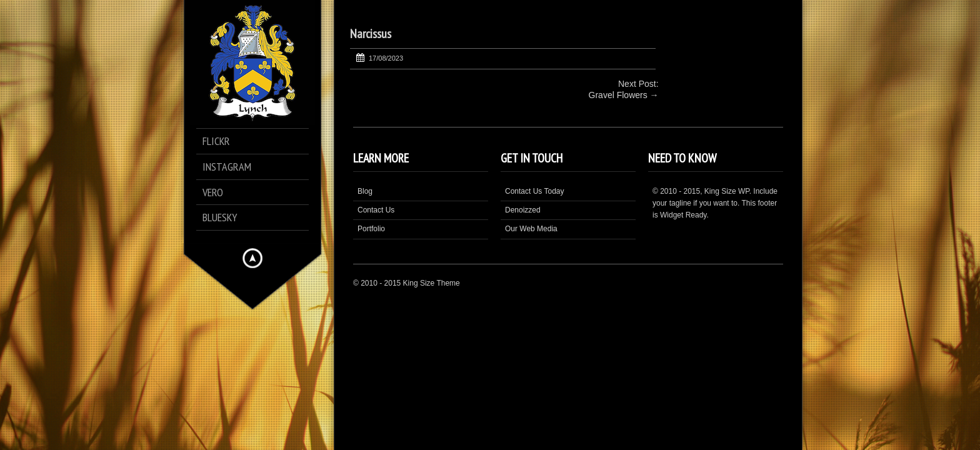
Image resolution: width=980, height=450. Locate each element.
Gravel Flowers (618, 95)
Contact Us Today (535, 191)
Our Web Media (531, 229)
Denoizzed (523, 210)
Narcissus (371, 34)
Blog (365, 191)
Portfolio (371, 229)
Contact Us (376, 210)
